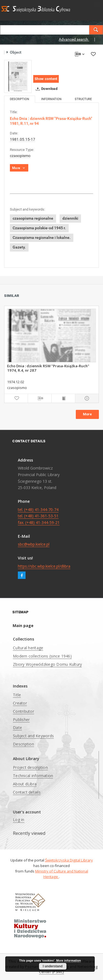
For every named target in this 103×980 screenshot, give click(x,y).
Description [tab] (20, 99)
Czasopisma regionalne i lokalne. (42, 238)
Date (17, 728)
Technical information (33, 776)
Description (23, 744)
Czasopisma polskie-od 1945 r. (39, 228)
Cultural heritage (28, 648)
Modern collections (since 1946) (42, 656)
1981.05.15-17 (23, 139)
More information (68, 960)
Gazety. (19, 247)
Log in (19, 820)
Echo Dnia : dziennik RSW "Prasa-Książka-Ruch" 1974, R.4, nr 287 (48, 368)
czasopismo (20, 156)
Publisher (21, 720)
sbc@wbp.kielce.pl (34, 544)
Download (45, 89)
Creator (20, 703)
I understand (53, 966)
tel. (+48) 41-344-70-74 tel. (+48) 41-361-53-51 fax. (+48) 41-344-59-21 (39, 516)
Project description (30, 767)
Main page (23, 626)
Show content (46, 79)
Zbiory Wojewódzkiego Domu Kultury (47, 664)
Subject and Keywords (33, 736)
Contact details (27, 792)
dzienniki (70, 218)
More (87, 414)
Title (17, 695)
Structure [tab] (83, 99)
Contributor (23, 711)
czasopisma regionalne (33, 218)
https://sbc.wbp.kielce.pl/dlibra (44, 566)
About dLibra (25, 784)
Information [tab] (51, 99)
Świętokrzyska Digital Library (69, 860)
